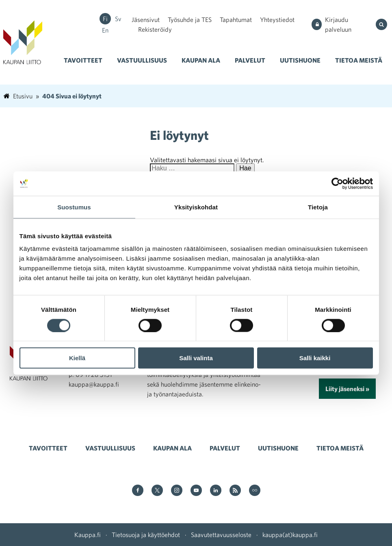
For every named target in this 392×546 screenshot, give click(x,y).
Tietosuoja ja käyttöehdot (146, 535)
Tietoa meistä (359, 60)
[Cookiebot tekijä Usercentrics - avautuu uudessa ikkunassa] (337, 183)
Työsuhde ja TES (190, 20)
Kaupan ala (201, 60)
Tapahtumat (236, 20)
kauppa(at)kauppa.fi (290, 535)
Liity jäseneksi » (347, 389)
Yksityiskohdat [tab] (196, 207)
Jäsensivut (146, 20)
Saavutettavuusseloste (221, 535)
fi (105, 19)
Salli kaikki (315, 358)
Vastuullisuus (142, 60)
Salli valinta (196, 358)
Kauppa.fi (88, 535)
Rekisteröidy (155, 29)
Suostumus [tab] (74, 207)
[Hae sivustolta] (382, 24)
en (105, 30)
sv (118, 19)
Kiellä (77, 358)
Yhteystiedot (277, 20)
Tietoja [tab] (318, 207)
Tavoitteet (83, 60)
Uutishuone (300, 60)
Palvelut (250, 60)
